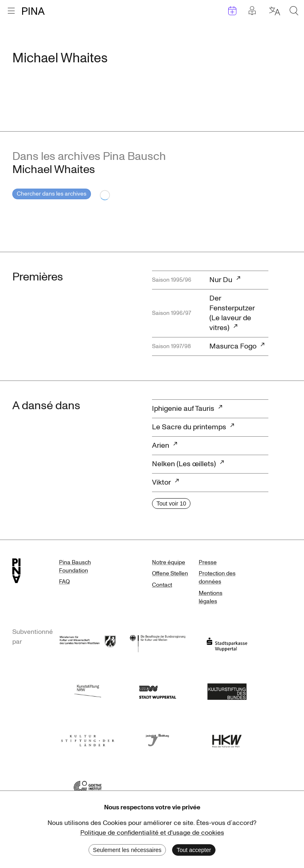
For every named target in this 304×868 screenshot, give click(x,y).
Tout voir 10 (171, 503)
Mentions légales (211, 597)
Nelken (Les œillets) (184, 464)
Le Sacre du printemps (189, 427)
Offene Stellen (170, 573)
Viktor (161, 482)
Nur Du (221, 280)
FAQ (64, 582)
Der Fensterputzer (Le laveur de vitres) (232, 313)
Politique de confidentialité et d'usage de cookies (152, 833)
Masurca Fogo (233, 346)
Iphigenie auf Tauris (183, 409)
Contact (162, 585)
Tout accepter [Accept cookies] (194, 850)
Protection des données (217, 578)
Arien (161, 445)
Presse (208, 562)
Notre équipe (169, 562)
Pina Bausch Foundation (75, 566)
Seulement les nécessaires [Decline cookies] (127, 850)
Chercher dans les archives (52, 194)
